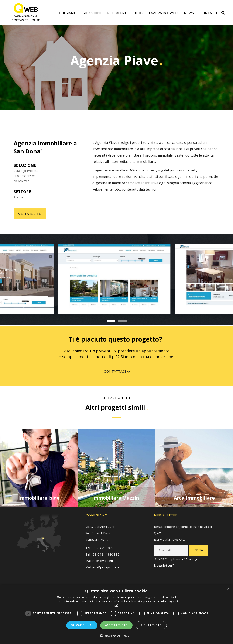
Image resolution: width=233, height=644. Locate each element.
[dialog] (116, 614)
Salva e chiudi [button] (82, 625)
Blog (138, 13)
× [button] (228, 589)
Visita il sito (30, 214)
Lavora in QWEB (163, 13)
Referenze (117, 13)
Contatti (209, 13)
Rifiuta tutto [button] (151, 625)
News (189, 13)
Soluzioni (92, 13)
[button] (116, 636)
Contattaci (118, 375)
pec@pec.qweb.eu (105, 564)
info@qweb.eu (102, 557)
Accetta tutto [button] (116, 625)
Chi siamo (68, 13)
